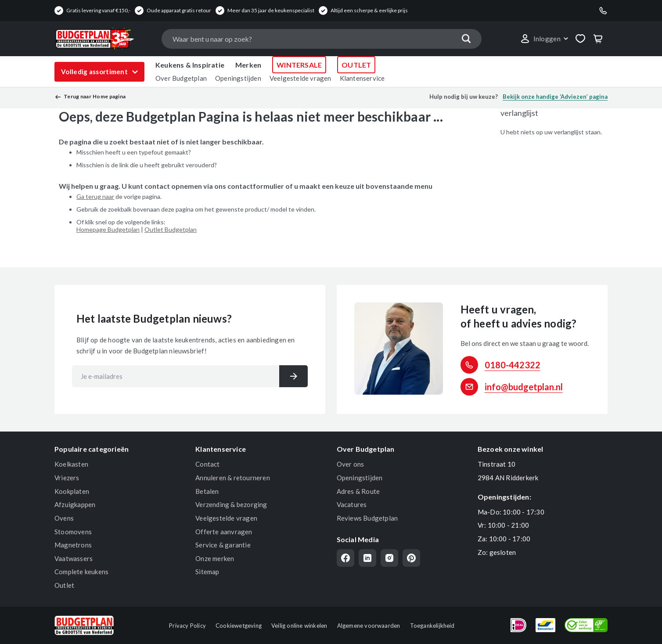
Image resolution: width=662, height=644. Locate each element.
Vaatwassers (74, 558)
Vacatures (352, 504)
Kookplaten (72, 491)
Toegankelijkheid (432, 626)
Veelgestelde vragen (300, 78)
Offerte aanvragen (224, 532)
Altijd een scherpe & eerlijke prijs (369, 11)
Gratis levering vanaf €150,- (98, 11)
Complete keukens (81, 572)
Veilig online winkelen (299, 626)
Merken (248, 65)
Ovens (64, 518)
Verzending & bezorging (231, 504)
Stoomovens (73, 532)
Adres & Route (358, 491)
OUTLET (356, 65)
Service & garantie (223, 545)
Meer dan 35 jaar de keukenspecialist (271, 11)
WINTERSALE (299, 65)
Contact (207, 464)
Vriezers (67, 478)
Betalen (207, 491)
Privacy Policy (187, 626)
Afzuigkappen (75, 504)
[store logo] (104, 39)
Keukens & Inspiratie (190, 65)
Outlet (64, 585)
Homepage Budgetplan (108, 229)
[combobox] (321, 39)
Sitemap (207, 572)
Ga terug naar (95, 196)
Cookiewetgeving (239, 626)
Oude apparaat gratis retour (179, 11)
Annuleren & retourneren (233, 478)
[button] (544, 39)
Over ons (351, 464)
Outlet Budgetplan (171, 229)
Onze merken (215, 558)
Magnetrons (73, 545)
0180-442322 (513, 365)
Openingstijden (238, 78)
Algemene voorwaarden (369, 626)
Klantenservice (362, 78)
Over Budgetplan (181, 78)
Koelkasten (71, 464)
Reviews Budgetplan (367, 518)
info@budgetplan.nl (524, 387)
